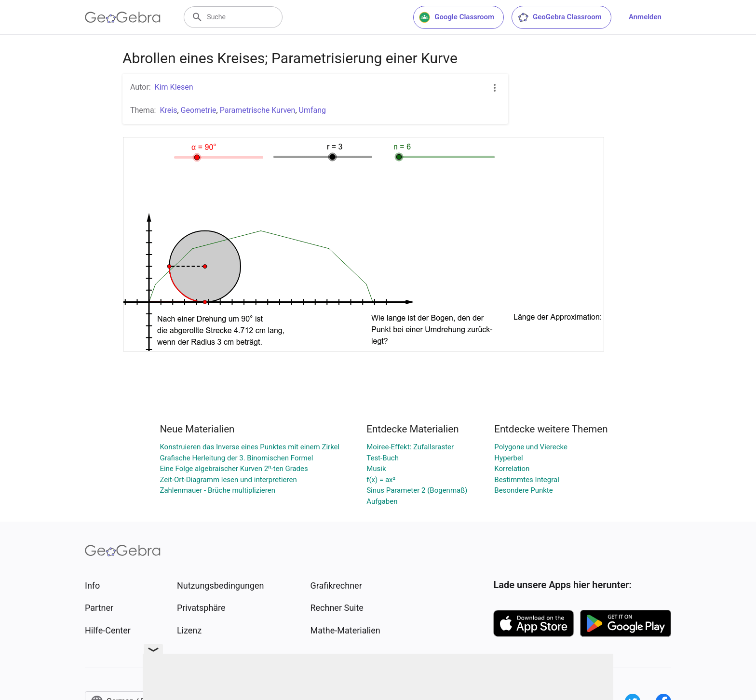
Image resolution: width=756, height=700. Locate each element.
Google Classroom (457, 17)
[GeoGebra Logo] (123, 17)
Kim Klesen (174, 87)
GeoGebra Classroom (560, 17)
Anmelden (645, 17)
